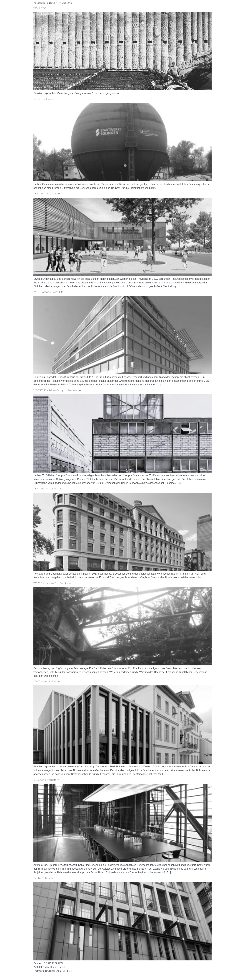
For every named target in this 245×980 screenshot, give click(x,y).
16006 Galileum (43, 99)
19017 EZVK (40, 8)
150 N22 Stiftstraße (45, 878)
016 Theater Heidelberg (48, 681)
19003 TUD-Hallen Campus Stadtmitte (57, 390)
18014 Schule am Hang (47, 194)
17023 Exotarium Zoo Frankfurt (52, 583)
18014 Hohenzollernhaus (49, 489)
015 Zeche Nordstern (46, 780)
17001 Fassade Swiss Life (48, 292)
